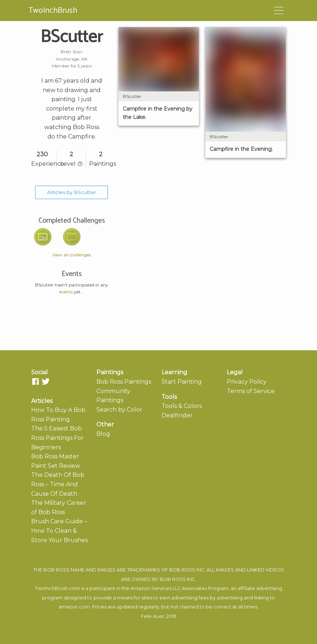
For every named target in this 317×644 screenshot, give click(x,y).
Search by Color (119, 410)
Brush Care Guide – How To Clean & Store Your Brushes (59, 531)
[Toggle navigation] (279, 11)
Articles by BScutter (72, 192)
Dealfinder (177, 415)
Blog (103, 434)
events (66, 292)
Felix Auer (153, 616)
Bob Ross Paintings (124, 382)
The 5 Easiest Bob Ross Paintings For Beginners (57, 438)
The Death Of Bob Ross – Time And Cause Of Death (58, 484)
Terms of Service (251, 391)
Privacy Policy (247, 382)
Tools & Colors (182, 406)
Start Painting (182, 382)
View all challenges (72, 255)
